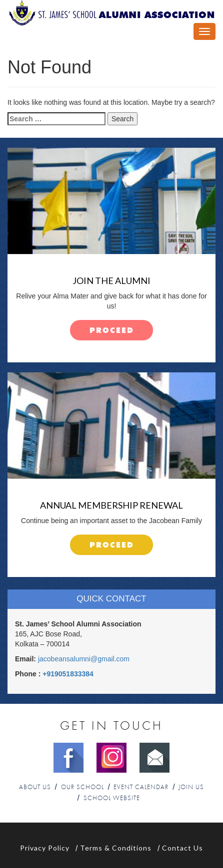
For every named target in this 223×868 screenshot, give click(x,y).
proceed (112, 331)
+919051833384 (68, 674)
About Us (35, 787)
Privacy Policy (45, 848)
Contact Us (182, 848)
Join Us (191, 787)
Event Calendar (141, 787)
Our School (82, 787)
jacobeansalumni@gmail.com (84, 659)
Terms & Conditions (116, 848)
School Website (112, 798)
